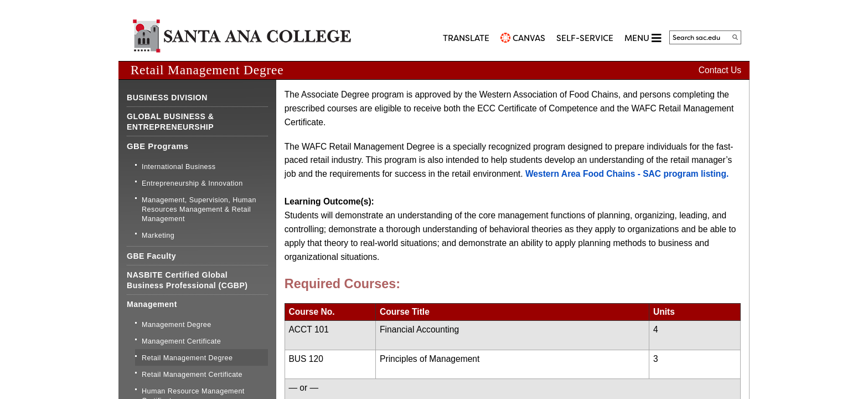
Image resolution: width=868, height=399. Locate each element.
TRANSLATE (466, 38)
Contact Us (720, 70)
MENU (643, 38)
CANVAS (529, 38)
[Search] (735, 37)
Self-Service (585, 38)
